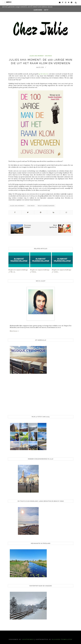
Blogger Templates (62, 639)
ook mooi (48, 56)
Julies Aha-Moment (37, 56)
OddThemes (28, 639)
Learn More (38, 10)
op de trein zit (43, 74)
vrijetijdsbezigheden (46, 206)
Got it (46, 10)
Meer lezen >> (14, 331)
